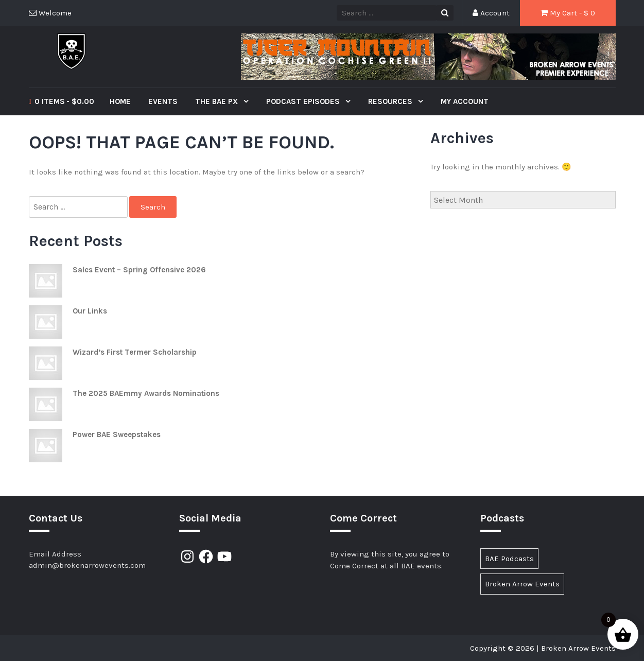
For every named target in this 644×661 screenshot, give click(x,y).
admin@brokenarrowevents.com (87, 565)
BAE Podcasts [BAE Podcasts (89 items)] (509, 559)
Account (491, 13)
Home (120, 101)
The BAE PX (217, 101)
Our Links (90, 311)
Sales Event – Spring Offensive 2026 (139, 270)
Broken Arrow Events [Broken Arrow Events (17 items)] (522, 584)
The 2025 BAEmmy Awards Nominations (146, 393)
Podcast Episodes (304, 101)
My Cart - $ (568, 13)
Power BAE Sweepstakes (117, 434)
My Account (465, 101)
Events (163, 101)
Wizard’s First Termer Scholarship (135, 352)
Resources (391, 101)
